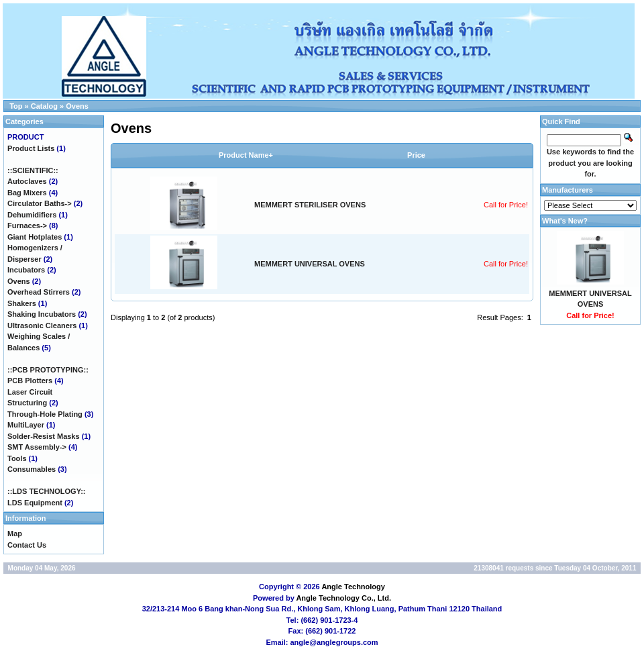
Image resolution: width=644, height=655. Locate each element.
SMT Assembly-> (37, 447)
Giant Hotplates (35, 237)
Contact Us (27, 545)
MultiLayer (26, 425)
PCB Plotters (30, 381)
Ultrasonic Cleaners (42, 325)
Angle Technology (353, 587)
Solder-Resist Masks (44, 436)
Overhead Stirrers (39, 292)
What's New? (565, 221)
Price (416, 155)
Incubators (26, 270)
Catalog (44, 106)
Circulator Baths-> (40, 203)
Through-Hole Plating (45, 414)
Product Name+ (246, 155)
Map (15, 534)
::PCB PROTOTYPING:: (48, 370)
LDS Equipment (35, 503)
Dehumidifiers (32, 215)
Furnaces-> (27, 225)
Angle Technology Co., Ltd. (343, 598)
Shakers (22, 303)
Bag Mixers (27, 193)
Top (16, 106)
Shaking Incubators (42, 314)
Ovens (77, 106)
